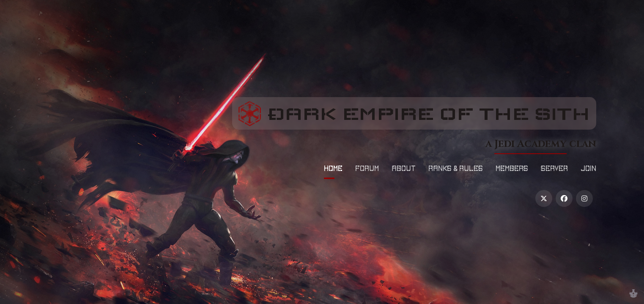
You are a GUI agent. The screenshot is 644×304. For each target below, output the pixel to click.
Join (588, 168)
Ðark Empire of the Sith (436, 113)
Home (333, 168)
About (404, 168)
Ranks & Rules (456, 168)
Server (554, 168)
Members (512, 168)
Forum (367, 168)
